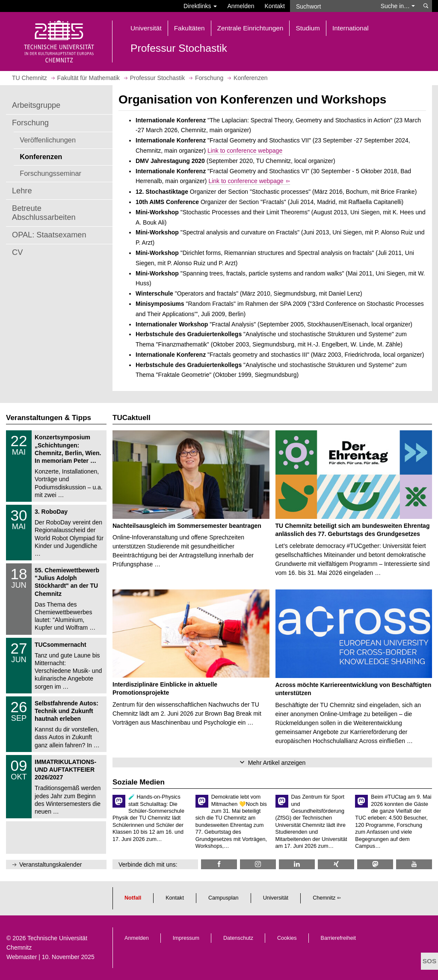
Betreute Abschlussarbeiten (44, 213)
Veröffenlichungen (48, 140)
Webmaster (22, 957)
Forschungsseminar (50, 173)
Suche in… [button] (398, 6)
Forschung (30, 123)
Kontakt (275, 6)
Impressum (186, 938)
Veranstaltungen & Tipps (49, 418)
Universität (276, 898)
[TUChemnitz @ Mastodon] (375, 864)
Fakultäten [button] (189, 28)
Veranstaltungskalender (50, 865)
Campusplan (223, 898)
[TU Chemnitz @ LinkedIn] (297, 864)
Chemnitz (324, 898)
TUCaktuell (132, 418)
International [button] (351, 28)
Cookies (287, 938)
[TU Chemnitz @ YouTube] (414, 864)
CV (17, 252)
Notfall (133, 898)
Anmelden (241, 6)
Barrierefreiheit (339, 938)
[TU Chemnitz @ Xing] (336, 864)
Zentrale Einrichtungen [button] (250, 28)
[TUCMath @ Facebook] (219, 864)
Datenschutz (238, 938)
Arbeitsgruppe (36, 105)
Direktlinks (200, 6)
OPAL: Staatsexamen (49, 235)
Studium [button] (308, 28)
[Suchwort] (333, 6)
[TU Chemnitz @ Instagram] (258, 864)
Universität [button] (146, 28)
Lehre (22, 191)
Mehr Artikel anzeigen (277, 763)
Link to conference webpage (245, 151)
